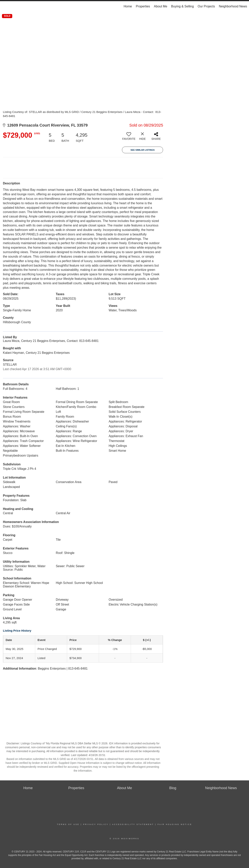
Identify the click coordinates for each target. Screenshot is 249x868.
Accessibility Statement (133, 824)
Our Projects (206, 6)
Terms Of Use (68, 824)
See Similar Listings (143, 150)
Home (128, 6)
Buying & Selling (183, 6)
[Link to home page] (5, 6)
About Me (160, 6)
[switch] (129, 138)
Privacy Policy (96, 824)
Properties (143, 6)
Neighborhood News (233, 6)
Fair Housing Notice (175, 824)
